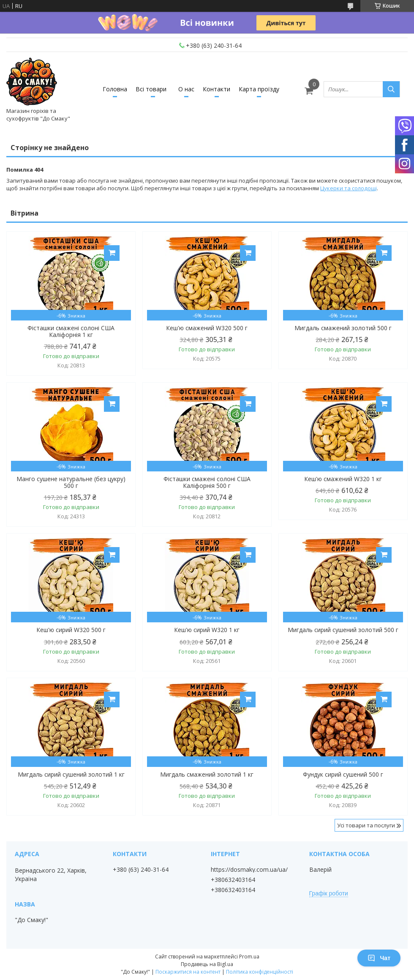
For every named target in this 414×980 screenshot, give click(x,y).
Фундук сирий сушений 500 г (343, 775)
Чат (379, 958)
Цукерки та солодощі (349, 188)
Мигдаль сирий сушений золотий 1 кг (71, 775)
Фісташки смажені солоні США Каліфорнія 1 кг (71, 331)
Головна (115, 89)
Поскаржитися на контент (188, 972)
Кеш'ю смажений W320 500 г (207, 328)
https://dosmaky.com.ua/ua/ (249, 870)
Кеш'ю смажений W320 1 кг (343, 479)
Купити (112, 253)
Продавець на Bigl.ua (207, 964)
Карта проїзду (259, 89)
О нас (186, 89)
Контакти (217, 89)
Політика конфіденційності (260, 972)
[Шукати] (391, 89)
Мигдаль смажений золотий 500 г (343, 328)
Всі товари (151, 89)
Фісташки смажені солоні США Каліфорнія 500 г (207, 482)
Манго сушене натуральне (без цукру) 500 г (71, 482)
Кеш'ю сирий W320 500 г (71, 630)
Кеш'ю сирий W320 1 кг (207, 630)
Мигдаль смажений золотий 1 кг (207, 775)
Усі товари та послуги (366, 825)
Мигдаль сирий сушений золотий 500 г (343, 630)
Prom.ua (249, 957)
